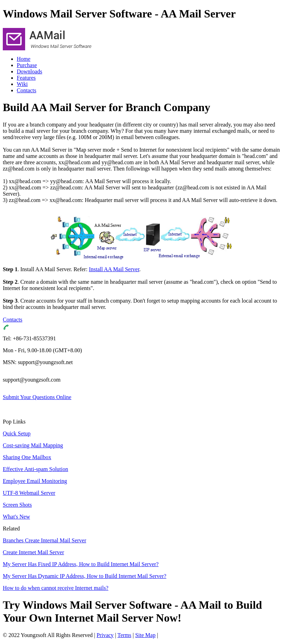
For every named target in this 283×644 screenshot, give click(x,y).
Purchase (27, 65)
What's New (16, 517)
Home (24, 59)
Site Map (145, 635)
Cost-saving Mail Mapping (33, 445)
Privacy (105, 635)
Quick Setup (17, 433)
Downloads (29, 71)
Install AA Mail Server (114, 269)
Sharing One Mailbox (27, 457)
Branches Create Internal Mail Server (44, 540)
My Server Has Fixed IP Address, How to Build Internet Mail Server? (81, 564)
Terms (125, 635)
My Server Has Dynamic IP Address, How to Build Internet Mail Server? (85, 576)
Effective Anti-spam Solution (35, 469)
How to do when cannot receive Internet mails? (56, 588)
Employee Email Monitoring (35, 481)
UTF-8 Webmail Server (29, 493)
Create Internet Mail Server (33, 552)
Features (26, 78)
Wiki (22, 84)
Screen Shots (17, 505)
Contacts (27, 90)
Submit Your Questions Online (37, 397)
